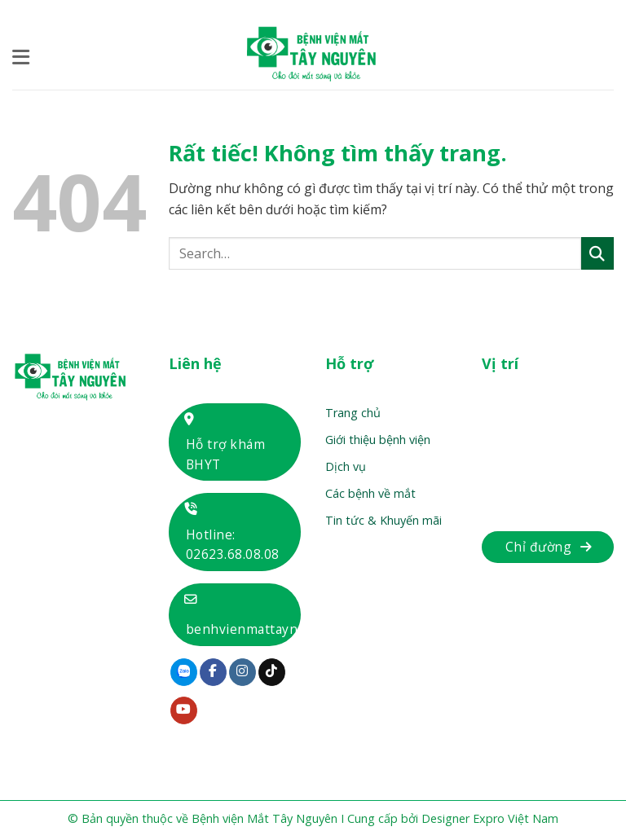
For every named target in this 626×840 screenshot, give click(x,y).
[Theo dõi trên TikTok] (272, 672)
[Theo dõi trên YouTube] (184, 710)
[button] (22, 57)
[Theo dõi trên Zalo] (184, 672)
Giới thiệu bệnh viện (378, 440)
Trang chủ (353, 413)
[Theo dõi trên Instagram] (242, 672)
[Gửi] (597, 253)
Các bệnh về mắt (370, 493)
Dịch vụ (346, 466)
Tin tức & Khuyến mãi (384, 520)
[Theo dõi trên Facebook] (213, 672)
